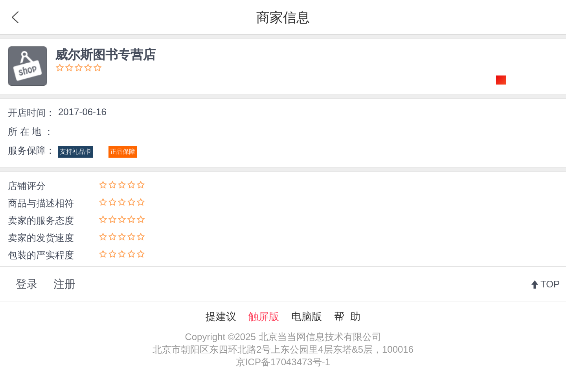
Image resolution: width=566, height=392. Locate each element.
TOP (550, 284)
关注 (529, 80)
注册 (64, 284)
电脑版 (307, 317)
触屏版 (264, 317)
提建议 (221, 317)
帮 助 (347, 317)
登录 (27, 284)
